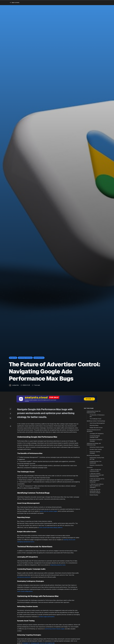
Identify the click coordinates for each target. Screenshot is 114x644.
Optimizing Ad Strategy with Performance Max (94, 444)
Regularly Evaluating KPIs (96, 465)
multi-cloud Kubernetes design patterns (51, 528)
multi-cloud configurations (25, 591)
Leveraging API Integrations (97, 434)
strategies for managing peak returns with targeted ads (38, 643)
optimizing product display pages (55, 629)
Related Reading (94, 495)
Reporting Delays (94, 425)
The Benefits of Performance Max (97, 416)
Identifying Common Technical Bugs (96, 421)
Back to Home (15, 3)
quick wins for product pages (49, 511)
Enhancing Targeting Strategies (95, 452)
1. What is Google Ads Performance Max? (95, 470)
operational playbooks (24, 577)
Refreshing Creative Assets (97, 447)
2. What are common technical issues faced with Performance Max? (97, 475)
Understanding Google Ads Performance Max (94, 412)
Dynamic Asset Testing (96, 449)
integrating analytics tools (58, 565)
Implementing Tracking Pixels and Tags (97, 458)
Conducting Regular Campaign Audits (95, 437)
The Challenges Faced (95, 419)
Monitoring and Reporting (93, 455)
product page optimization (47, 617)
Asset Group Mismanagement (97, 423)
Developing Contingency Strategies (96, 440)
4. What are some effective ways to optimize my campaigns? (97, 486)
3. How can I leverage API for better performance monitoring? (97, 480)
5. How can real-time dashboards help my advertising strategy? (95, 491)
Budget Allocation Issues (96, 428)
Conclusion (90, 467)
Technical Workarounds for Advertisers (94, 431)
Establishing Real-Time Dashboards (96, 462)
